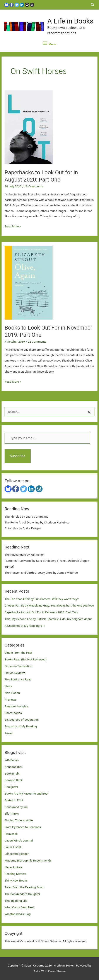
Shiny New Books (16, 880)
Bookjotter (11, 787)
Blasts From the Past (18, 653)
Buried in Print (14, 800)
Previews (11, 700)
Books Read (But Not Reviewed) (26, 659)
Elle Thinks (12, 813)
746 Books (12, 760)
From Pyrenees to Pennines (23, 827)
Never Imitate (13, 867)
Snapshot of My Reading (21, 726)
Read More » (13, 226)
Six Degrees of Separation (22, 720)
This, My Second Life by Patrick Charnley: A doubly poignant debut (48, 619)
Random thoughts (16, 706)
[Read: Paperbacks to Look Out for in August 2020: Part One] (29, 127)
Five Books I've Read (18, 679)
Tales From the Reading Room (24, 887)
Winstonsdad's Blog (18, 914)
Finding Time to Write (19, 820)
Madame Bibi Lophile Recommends (28, 860)
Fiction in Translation (18, 666)
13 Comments (34, 186)
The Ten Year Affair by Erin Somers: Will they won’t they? (42, 599)
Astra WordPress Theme (49, 971)
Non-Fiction (12, 693)
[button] (93, 5)
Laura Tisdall (13, 847)
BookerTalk (12, 773)
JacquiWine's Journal (19, 840)
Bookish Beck (14, 780)
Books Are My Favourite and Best (26, 793)
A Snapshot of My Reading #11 (25, 626)
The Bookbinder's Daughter (22, 894)
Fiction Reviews (15, 673)
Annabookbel (13, 767)
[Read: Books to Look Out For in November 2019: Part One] (29, 282)
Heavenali (11, 834)
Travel (9, 733)
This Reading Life (16, 901)
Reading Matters (15, 874)
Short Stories (13, 713)
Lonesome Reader (17, 854)
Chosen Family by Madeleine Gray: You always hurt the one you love (49, 605)
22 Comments (37, 342)
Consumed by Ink (16, 807)
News (8, 686)
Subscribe (18, 456)
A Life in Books (70, 21)
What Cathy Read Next (19, 907)
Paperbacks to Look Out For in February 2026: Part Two (41, 612)
